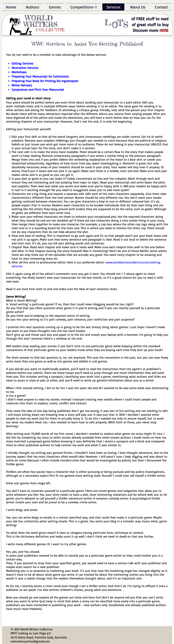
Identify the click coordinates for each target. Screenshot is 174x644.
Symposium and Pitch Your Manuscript (38, 89)
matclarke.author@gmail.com (30, 641)
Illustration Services (25, 68)
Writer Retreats (22, 85)
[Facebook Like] (81, 18)
